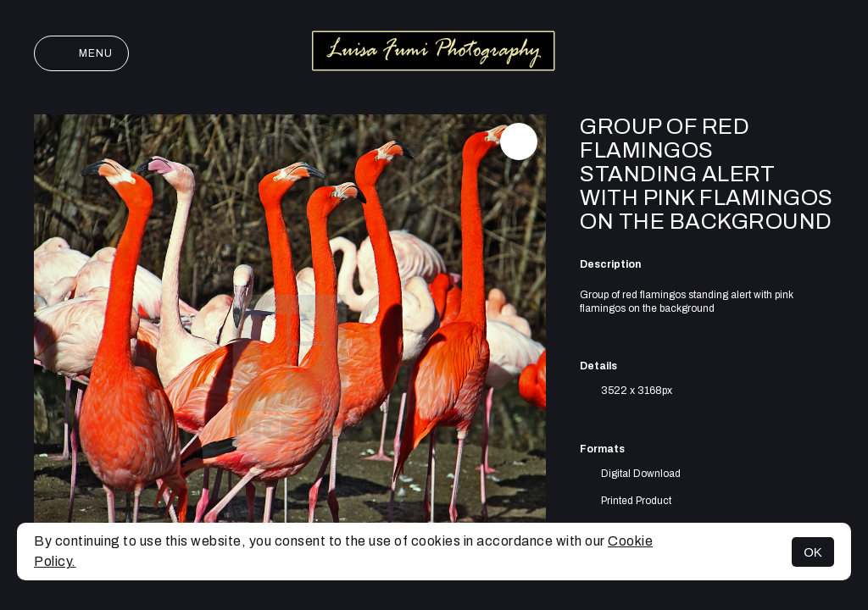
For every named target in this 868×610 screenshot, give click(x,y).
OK (813, 552)
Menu (81, 53)
